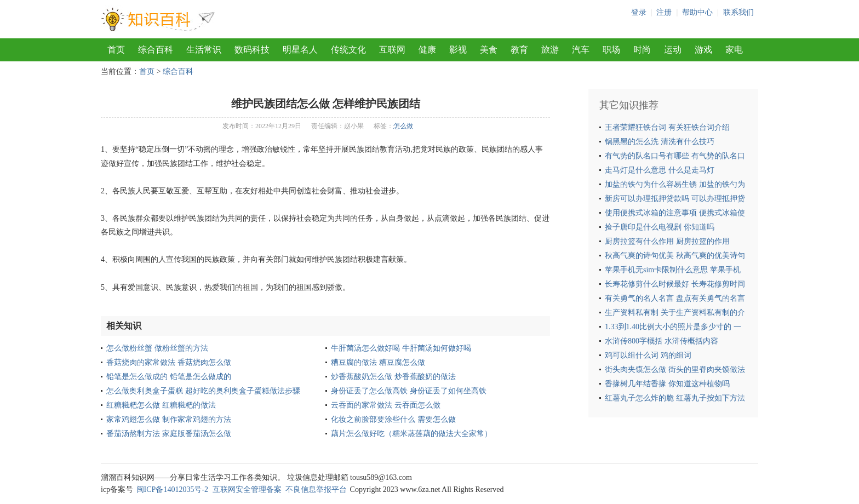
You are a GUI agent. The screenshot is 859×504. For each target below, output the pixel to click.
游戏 (703, 50)
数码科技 (252, 50)
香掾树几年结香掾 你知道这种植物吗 (667, 384)
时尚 (642, 50)
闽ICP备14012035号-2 (172, 489)
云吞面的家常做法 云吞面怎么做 (386, 405)
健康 (427, 50)
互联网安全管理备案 (247, 489)
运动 (673, 50)
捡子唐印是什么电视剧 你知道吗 (660, 227)
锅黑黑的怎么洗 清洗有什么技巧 (660, 142)
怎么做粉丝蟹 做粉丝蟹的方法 (157, 348)
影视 (458, 50)
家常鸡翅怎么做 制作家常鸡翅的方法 (169, 419)
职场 (611, 50)
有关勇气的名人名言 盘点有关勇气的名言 (675, 298)
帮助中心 (697, 12)
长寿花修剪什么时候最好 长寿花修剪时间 (675, 284)
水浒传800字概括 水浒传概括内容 (662, 341)
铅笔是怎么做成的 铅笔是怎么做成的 (169, 377)
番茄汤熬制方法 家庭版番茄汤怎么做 (169, 434)
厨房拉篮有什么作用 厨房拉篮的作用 (667, 241)
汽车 (581, 50)
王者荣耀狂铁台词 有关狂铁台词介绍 (667, 127)
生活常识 (204, 50)
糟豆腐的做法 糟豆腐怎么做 (378, 362)
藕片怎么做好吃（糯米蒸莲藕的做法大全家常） (411, 434)
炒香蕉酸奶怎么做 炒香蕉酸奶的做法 (393, 377)
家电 (734, 50)
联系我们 (738, 12)
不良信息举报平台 (316, 489)
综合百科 (156, 50)
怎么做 (403, 126)
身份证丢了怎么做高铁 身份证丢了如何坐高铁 (409, 391)
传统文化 (348, 50)
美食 (489, 50)
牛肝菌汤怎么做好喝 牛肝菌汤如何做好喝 (401, 348)
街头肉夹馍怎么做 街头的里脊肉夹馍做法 (675, 370)
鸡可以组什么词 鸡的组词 (648, 355)
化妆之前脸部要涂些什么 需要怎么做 (393, 419)
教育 (519, 50)
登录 (639, 12)
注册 (664, 12)
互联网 (392, 50)
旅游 (550, 50)
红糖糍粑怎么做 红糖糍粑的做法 (161, 405)
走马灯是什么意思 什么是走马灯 (660, 170)
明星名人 (300, 50)
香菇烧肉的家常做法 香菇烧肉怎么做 (169, 362)
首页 (116, 50)
